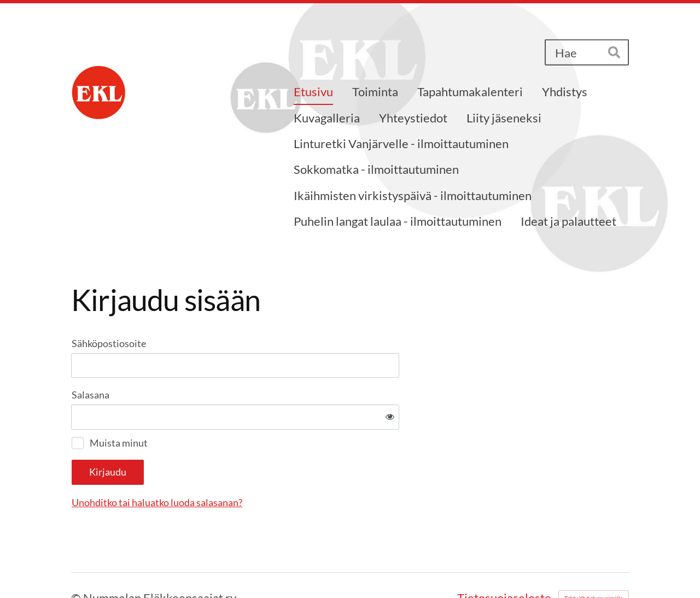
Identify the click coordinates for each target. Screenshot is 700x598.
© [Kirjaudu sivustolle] (77, 562)
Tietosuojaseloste (504, 562)
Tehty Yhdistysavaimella (594, 562)
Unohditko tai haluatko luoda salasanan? (275, 467)
